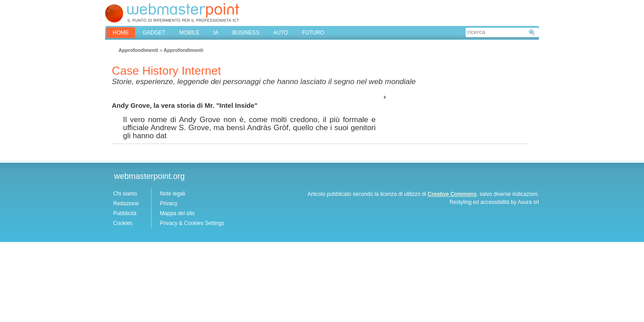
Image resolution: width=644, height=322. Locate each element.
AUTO (281, 33)
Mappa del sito (177, 213)
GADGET (154, 33)
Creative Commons (452, 194)
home (121, 33)
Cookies (123, 223)
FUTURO (313, 33)
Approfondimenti (138, 50)
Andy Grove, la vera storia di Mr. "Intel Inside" (185, 105)
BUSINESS (246, 33)
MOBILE (189, 33)
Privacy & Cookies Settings (192, 223)
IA (216, 33)
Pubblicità (125, 213)
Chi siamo (125, 194)
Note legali (172, 194)
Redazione (126, 203)
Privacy (168, 203)
